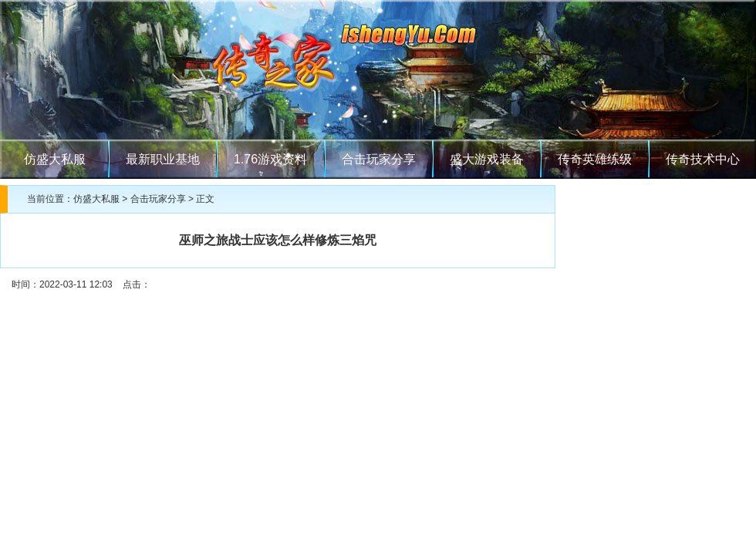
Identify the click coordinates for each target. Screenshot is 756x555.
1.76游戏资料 (270, 159)
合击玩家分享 (379, 159)
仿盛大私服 (55, 159)
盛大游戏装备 (487, 159)
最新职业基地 (163, 159)
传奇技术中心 (703, 159)
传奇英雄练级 (595, 159)
